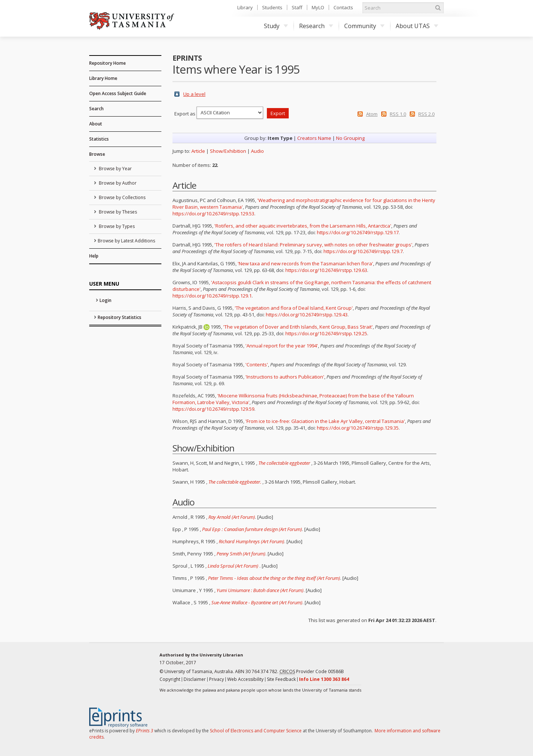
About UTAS (417, 26)
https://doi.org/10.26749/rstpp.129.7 (363, 251)
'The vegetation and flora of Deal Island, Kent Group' (294, 308)
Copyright (170, 679)
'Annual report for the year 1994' (282, 346)
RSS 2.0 (426, 114)
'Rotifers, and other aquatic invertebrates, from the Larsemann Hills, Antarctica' (303, 226)
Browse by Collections (122, 197)
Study (276, 26)
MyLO (318, 7)
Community (364, 26)
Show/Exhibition (228, 151)
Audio (257, 151)
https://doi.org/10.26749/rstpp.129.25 (326, 333)
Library (245, 7)
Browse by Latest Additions (126, 241)
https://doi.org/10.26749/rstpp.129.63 (326, 270)
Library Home (103, 78)
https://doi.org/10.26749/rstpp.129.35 (358, 428)
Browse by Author (117, 183)
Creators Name (314, 138)
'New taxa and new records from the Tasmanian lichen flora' (305, 263)
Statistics (99, 139)
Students (272, 7)
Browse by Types (116, 226)
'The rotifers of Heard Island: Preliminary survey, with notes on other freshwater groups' (313, 245)
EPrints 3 (145, 731)
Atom (372, 114)
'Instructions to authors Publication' (285, 377)
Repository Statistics (120, 317)
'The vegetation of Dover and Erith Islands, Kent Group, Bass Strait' (298, 327)
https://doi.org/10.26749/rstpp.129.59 (213, 409)
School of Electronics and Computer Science (256, 731)
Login (105, 300)
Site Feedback (281, 679)
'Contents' (257, 364)
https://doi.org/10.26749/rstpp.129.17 (358, 232)
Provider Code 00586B (312, 672)
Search (96, 109)
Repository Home (108, 63)
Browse (97, 154)
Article (198, 151)
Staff (297, 7)
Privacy (217, 679)
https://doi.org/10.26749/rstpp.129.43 (307, 315)
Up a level (194, 94)
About (96, 124)
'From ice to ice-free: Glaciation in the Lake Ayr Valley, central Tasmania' (325, 421)
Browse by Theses (117, 212)
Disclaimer (195, 679)
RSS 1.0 (398, 114)
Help (94, 256)
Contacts (343, 7)
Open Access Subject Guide (118, 93)
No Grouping (350, 138)
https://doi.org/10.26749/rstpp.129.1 (212, 296)
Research (316, 26)
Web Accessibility (245, 679)
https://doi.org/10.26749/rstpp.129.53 (213, 214)
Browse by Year (115, 169)
